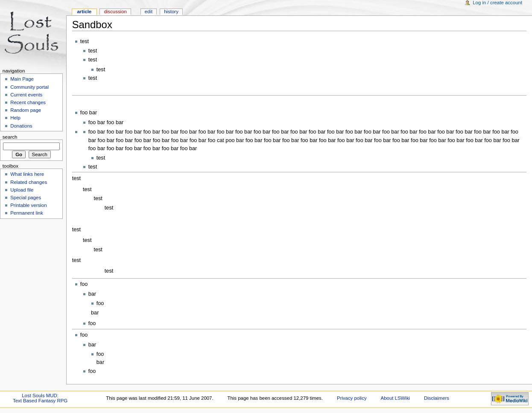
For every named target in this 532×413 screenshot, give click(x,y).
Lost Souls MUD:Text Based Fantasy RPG (40, 398)
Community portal (29, 87)
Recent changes (28, 102)
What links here (27, 174)
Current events (26, 95)
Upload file (22, 190)
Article (84, 12)
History (171, 12)
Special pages (26, 198)
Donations (21, 126)
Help (15, 118)
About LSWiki (396, 398)
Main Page (22, 79)
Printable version (28, 205)
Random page (26, 110)
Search (10, 137)
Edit (149, 12)
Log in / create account (497, 3)
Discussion (115, 12)
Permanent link (26, 213)
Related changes (29, 182)
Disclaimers (437, 398)
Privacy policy (352, 398)
